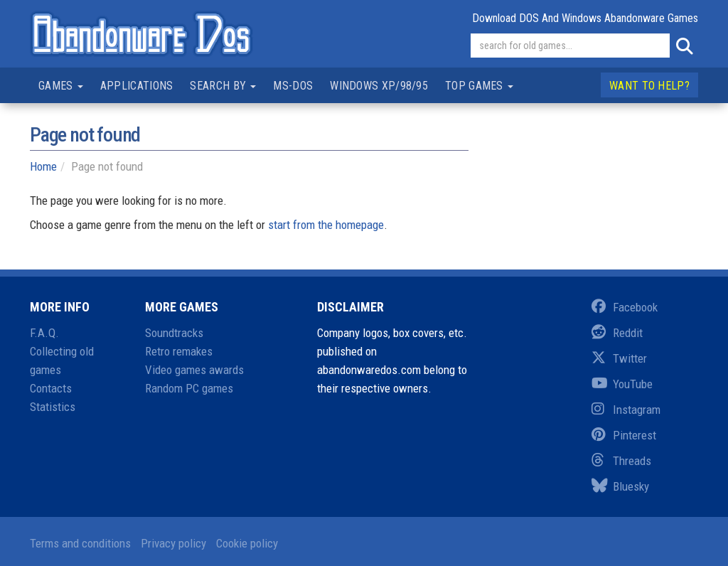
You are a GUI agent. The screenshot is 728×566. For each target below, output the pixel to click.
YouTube (622, 384)
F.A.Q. (44, 333)
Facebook (625, 307)
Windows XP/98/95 (379, 86)
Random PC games (189, 388)
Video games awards (194, 370)
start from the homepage (326, 225)
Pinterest (624, 435)
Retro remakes (179, 351)
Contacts (51, 388)
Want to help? (649, 86)
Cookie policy (247, 543)
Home (43, 166)
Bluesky (620, 486)
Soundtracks (174, 333)
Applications (137, 86)
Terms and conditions (80, 543)
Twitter (619, 358)
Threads (621, 461)
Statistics (53, 407)
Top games (479, 86)
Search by (223, 86)
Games (61, 86)
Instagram (626, 410)
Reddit (617, 333)
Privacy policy (173, 543)
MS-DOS (293, 86)
